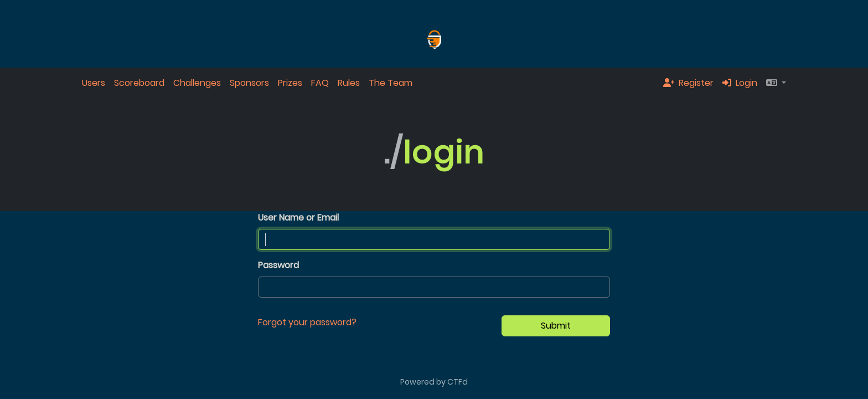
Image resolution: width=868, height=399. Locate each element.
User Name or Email (298, 218)
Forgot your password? (307, 322)
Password (278, 265)
